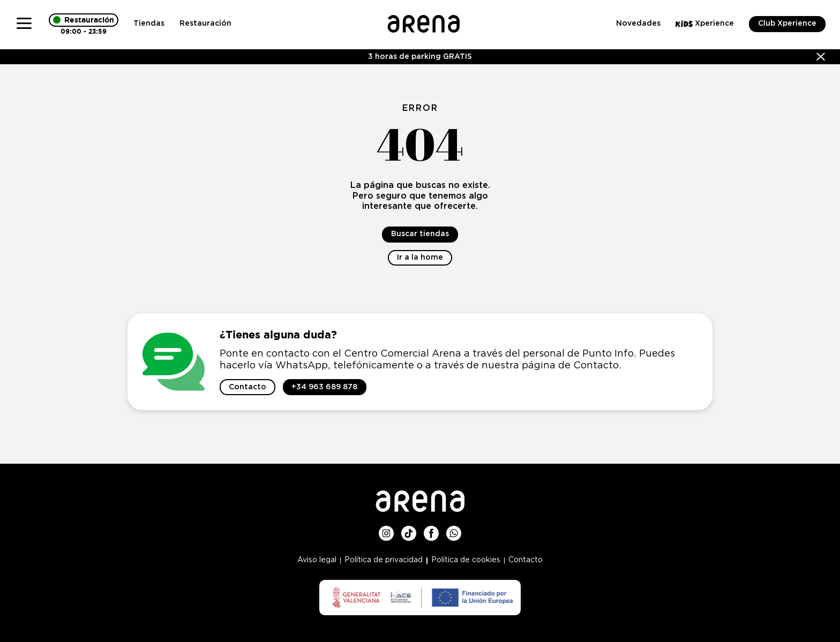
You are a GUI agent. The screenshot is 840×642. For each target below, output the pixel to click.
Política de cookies (466, 560)
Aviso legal (317, 560)
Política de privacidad (384, 560)
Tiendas (149, 24)
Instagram (386, 530)
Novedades (638, 24)
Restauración (205, 24)
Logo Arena (423, 19)
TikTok (409, 530)
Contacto (526, 560)
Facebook (431, 530)
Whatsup (454, 530)
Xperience (705, 24)
